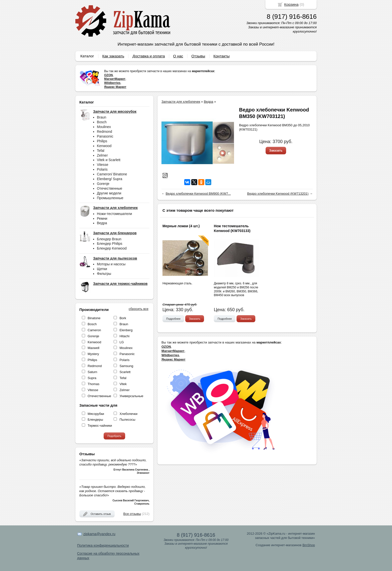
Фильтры (104, 274)
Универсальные (131, 396)
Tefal (101, 151)
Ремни (102, 218)
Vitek (123, 384)
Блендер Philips (110, 244)
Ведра (102, 223)
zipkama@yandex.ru (99, 534)
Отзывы (198, 56)
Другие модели (109, 193)
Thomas (93, 384)
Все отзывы (132, 514)
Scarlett (125, 372)
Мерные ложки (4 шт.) (181, 226)
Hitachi (124, 336)
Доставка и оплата (149, 56)
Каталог (87, 56)
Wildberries (112, 83)
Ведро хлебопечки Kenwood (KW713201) (278, 194)
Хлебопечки (128, 414)
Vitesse (103, 165)
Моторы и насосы (111, 264)
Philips (102, 141)
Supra (92, 378)
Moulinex (104, 127)
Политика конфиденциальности (103, 545)
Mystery (93, 354)
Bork (123, 318)
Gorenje (103, 184)
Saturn (92, 372)
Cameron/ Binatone (112, 174)
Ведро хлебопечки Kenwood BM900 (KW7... (198, 194)
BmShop (309, 545)
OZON (109, 75)
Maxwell (93, 348)
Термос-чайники (100, 426)
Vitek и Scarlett (109, 160)
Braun (102, 117)
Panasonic (105, 136)
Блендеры (95, 420)
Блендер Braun (109, 239)
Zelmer (102, 155)
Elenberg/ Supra (110, 179)
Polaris (102, 169)
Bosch (102, 122)
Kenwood (104, 146)
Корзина (291, 4)
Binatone (94, 318)
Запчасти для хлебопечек (181, 102)
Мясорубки (96, 414)
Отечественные (110, 188)
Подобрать (114, 436)
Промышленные (110, 198)
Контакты (222, 56)
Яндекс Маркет (115, 87)
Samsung (126, 366)
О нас (178, 56)
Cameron (94, 330)
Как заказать (113, 56)
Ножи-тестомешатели (114, 214)
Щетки (102, 269)
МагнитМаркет (115, 79)
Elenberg (126, 330)
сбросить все (139, 309)
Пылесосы (127, 420)
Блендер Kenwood (112, 248)
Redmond (105, 132)
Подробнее (173, 319)
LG (122, 342)
